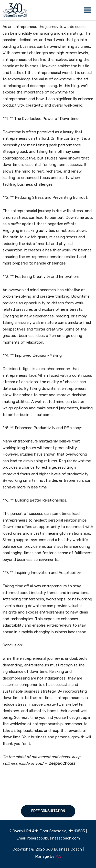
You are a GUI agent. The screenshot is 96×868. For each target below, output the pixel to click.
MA (58, 856)
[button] (87, 10)
